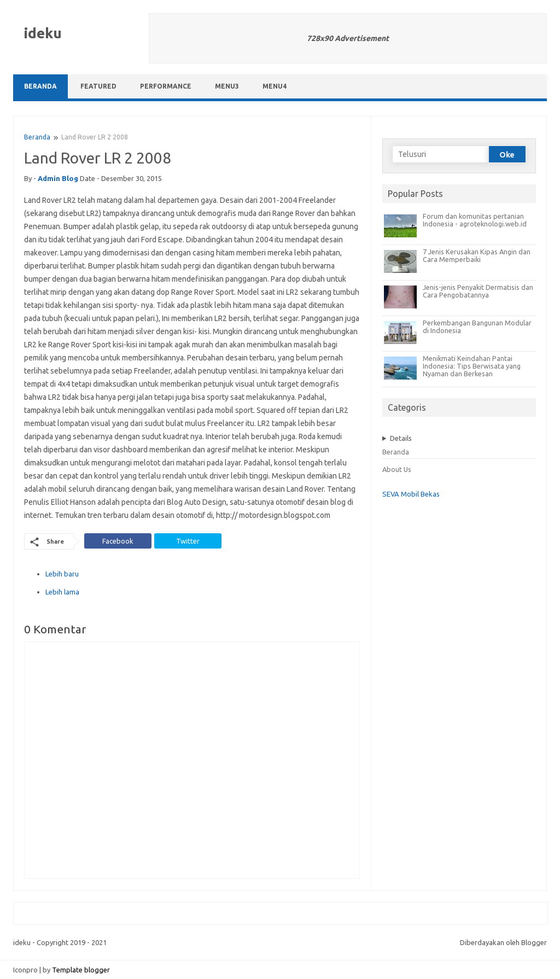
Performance (166, 86)
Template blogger (81, 970)
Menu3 (227, 86)
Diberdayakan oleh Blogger (503, 942)
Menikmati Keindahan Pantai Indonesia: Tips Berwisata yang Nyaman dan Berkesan (472, 366)
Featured (98, 86)
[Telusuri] (440, 154)
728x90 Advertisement (348, 38)
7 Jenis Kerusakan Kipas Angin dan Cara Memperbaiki (477, 255)
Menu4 (275, 86)
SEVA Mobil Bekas (411, 494)
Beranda (40, 86)
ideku (43, 33)
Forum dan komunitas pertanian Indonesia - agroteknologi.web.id (475, 220)
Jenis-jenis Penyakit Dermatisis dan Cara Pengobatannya (478, 291)
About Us (397, 469)
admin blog (58, 178)
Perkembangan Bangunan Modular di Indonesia (477, 327)
